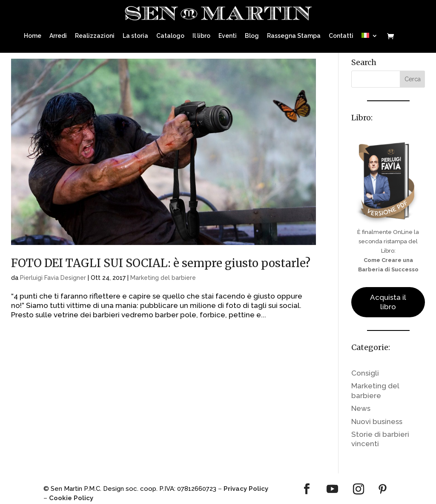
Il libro (201, 34)
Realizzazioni (95, 34)
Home (33, 34)
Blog (252, 34)
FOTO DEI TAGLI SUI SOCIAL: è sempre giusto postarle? (161, 263)
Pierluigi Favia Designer (53, 278)
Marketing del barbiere (163, 278)
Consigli (365, 373)
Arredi (58, 34)
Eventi (228, 34)
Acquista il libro (388, 302)
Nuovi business (377, 421)
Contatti (341, 34)
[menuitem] (370, 41)
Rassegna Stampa (294, 34)
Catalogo (170, 34)
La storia (135, 34)
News (361, 408)
